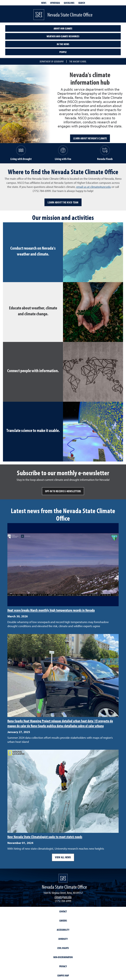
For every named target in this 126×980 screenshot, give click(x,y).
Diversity (63, 939)
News (44, 3)
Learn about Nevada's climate (90, 138)
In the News (63, 44)
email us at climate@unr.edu (94, 187)
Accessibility (63, 930)
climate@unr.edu (63, 897)
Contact (63, 911)
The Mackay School (78, 61)
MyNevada (55, 3)
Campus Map (63, 975)
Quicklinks (69, 3)
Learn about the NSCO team (63, 202)
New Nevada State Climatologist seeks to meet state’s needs (45, 837)
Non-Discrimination (63, 957)
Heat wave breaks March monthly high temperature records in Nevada (51, 610)
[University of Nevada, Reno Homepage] (63, 878)
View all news (63, 857)
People (63, 52)
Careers (63, 921)
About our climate (63, 28)
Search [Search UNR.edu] (82, 3)
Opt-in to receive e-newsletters (63, 491)
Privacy (63, 966)
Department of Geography (52, 61)
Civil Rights (63, 948)
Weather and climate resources (63, 36)
